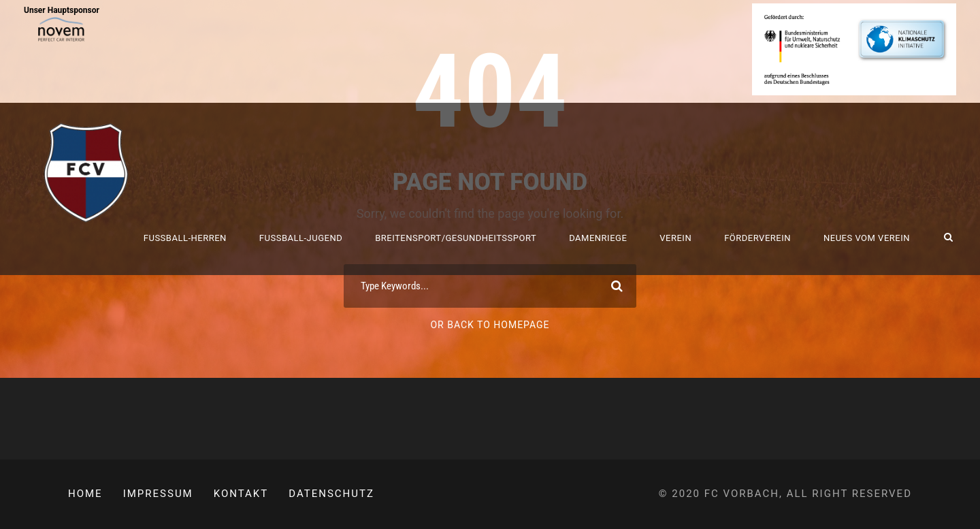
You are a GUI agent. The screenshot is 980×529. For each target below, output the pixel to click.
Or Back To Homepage (490, 325)
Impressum (158, 494)
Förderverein (757, 238)
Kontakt (241, 494)
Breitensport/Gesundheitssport (456, 238)
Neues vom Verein (867, 238)
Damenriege (598, 238)
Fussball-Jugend (301, 238)
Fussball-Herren (185, 238)
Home (85, 494)
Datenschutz (331, 494)
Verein (675, 238)
